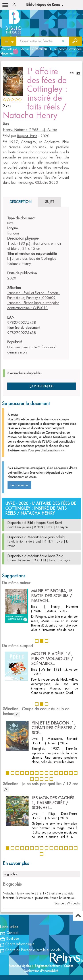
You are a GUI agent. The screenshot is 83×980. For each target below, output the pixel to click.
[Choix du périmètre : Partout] (9, 41)
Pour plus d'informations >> (46, 450)
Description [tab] (21, 202)
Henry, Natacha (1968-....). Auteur (30, 130)
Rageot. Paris (27, 136)
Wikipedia (73, 903)
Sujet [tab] (50, 202)
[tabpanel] (36, 285)
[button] (13, 81)
